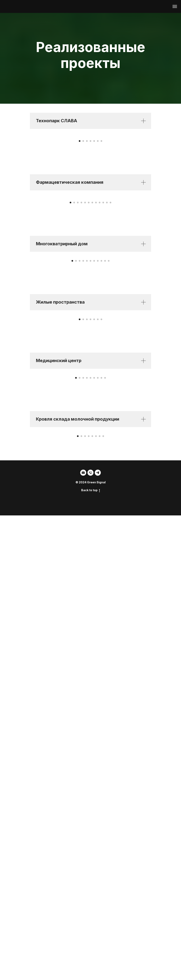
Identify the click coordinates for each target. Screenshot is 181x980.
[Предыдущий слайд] (8, 174)
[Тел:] (90, 937)
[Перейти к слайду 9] (100, 357)
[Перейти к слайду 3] (87, 218)
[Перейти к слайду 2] (83, 218)
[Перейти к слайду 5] (94, 218)
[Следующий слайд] (173, 174)
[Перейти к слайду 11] (107, 357)
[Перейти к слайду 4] (90, 218)
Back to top (91, 955)
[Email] (83, 937)
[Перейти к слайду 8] (96, 357)
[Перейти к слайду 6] (98, 218)
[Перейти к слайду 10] (103, 357)
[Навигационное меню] (175, 6)
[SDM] (98, 937)
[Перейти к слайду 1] (80, 218)
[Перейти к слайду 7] (101, 218)
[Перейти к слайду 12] (110, 357)
